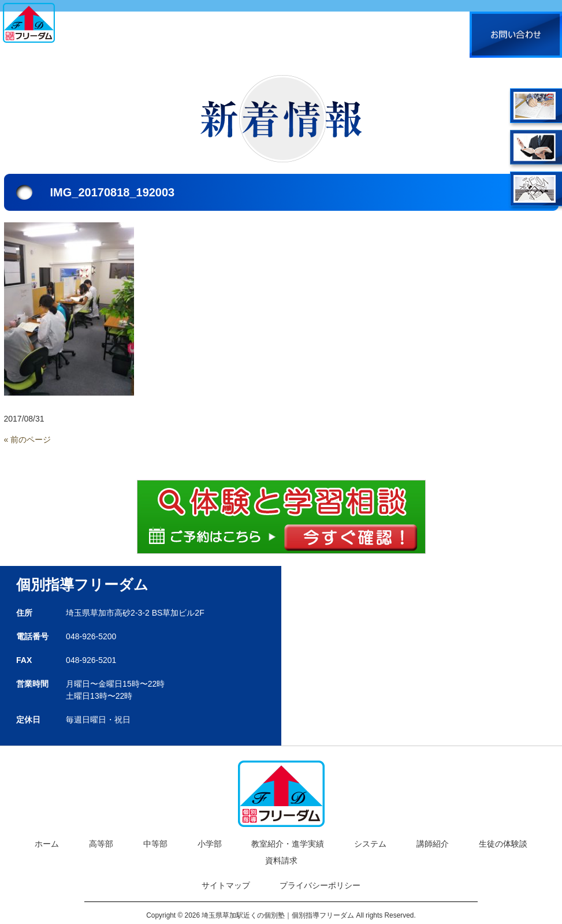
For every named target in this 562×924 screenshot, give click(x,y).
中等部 (155, 844)
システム (370, 844)
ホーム (47, 844)
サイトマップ (226, 885)
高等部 (101, 844)
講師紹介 (433, 844)
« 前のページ (28, 439)
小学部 (210, 844)
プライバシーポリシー (320, 885)
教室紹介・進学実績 (288, 844)
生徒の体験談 (503, 844)
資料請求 (281, 860)
